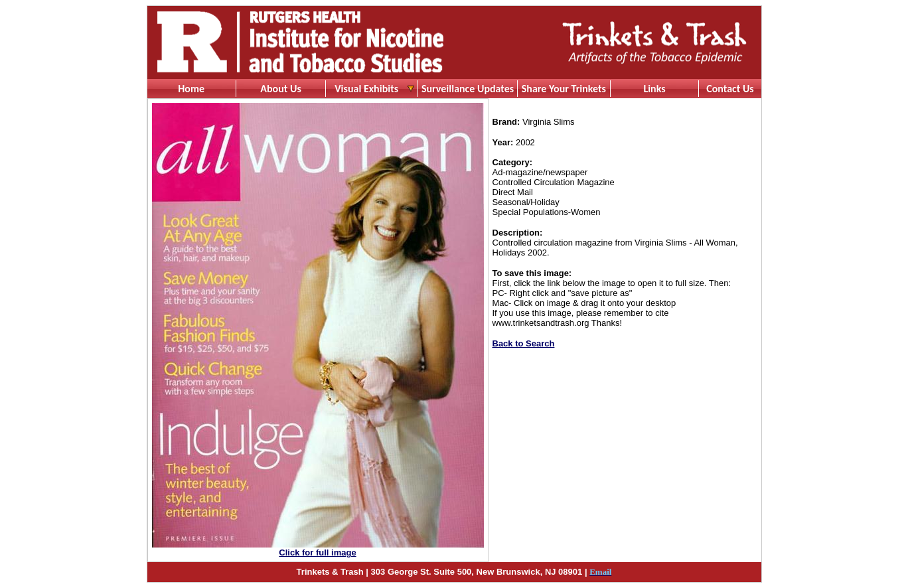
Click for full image (317, 552)
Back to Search (524, 343)
